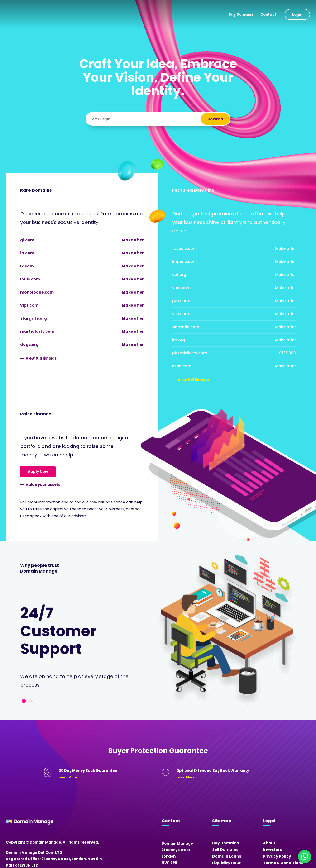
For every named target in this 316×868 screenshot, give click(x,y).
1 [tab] (24, 701)
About (269, 843)
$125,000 (287, 353)
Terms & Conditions (283, 863)
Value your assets (43, 485)
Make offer (133, 240)
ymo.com (181, 288)
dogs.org (29, 344)
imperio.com (184, 262)
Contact (268, 14)
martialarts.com (37, 331)
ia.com (27, 253)
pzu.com (181, 301)
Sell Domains (225, 850)
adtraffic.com (186, 327)
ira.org (179, 340)
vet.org (179, 275)
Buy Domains (241, 14)
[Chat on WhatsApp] (305, 857)
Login (297, 14)
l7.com (27, 266)
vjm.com (181, 314)
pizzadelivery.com (190, 353)
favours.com (184, 249)
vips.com (29, 305)
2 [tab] (31, 701)
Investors (273, 850)
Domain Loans (227, 856)
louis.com (30, 279)
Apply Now (38, 472)
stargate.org (34, 318)
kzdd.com (182, 366)
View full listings (41, 358)
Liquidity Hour (226, 863)
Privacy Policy (277, 856)
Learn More (68, 777)
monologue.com (37, 292)
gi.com (27, 240)
